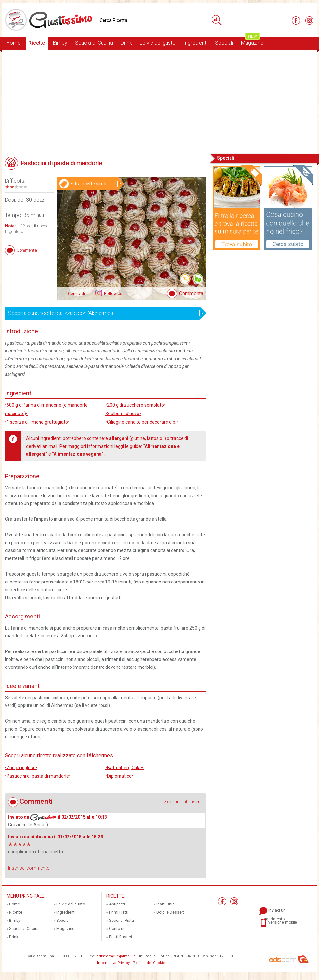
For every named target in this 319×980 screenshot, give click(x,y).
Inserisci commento (29, 868)
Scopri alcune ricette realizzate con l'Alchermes (103, 313)
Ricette (37, 43)
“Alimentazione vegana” (78, 454)
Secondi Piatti (121, 921)
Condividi (76, 294)
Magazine (252, 41)
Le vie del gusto (158, 43)
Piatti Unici (166, 904)
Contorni (117, 929)
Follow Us (113, 294)
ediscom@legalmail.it (115, 956)
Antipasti (117, 904)
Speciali (224, 43)
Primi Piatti (119, 912)
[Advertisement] (159, 101)
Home (14, 43)
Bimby (60, 43)
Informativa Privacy (113, 963)
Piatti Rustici (120, 937)
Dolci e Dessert (170, 912)
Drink (126, 43)
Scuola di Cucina (94, 43)
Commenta (191, 293)
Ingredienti (195, 43)
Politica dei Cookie (149, 963)
